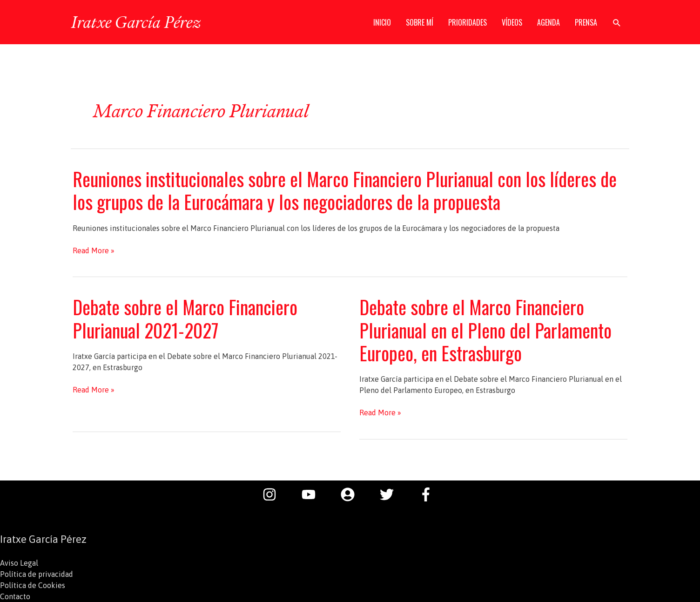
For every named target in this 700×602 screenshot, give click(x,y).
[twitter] (391, 494)
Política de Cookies (33, 585)
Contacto (15, 596)
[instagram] (274, 494)
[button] (617, 23)
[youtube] (313, 494)
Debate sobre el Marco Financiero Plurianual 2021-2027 (185, 318)
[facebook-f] (428, 494)
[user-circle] (352, 494)
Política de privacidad (37, 574)
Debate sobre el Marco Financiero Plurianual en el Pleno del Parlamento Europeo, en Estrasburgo (485, 330)
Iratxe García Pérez (136, 22)
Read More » (94, 250)
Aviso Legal (19, 563)
